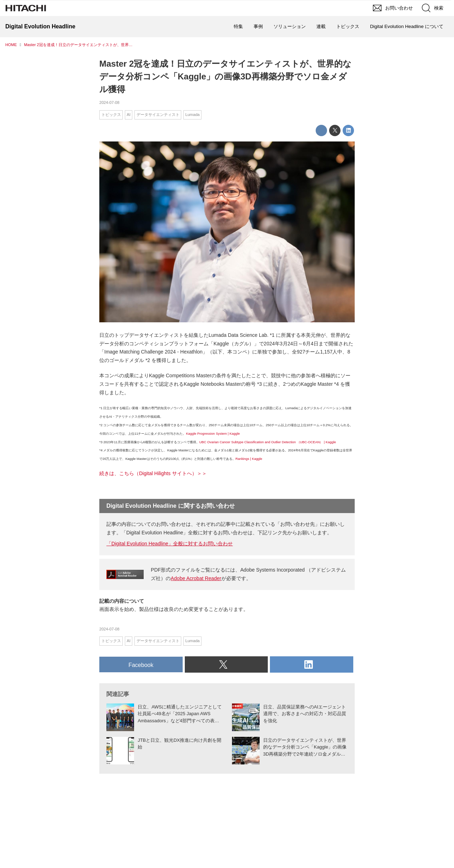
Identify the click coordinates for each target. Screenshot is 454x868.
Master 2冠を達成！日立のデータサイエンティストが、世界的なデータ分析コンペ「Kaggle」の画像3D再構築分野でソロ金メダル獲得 (225, 76)
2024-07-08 (109, 102)
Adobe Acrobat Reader (196, 578)
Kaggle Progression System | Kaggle (213, 434)
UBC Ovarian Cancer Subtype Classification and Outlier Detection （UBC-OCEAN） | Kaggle (268, 442)
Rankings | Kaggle (249, 459)
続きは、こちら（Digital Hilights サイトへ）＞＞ (153, 473)
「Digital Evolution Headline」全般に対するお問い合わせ (170, 544)
